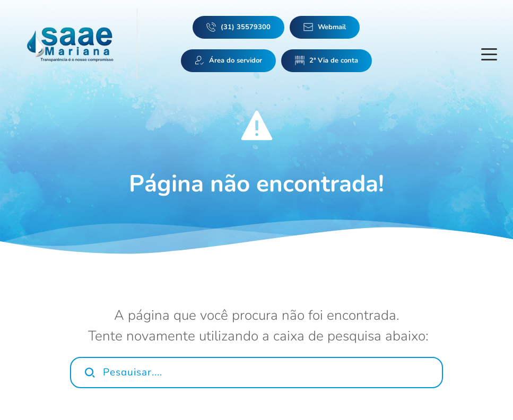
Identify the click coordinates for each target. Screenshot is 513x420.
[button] (489, 54)
